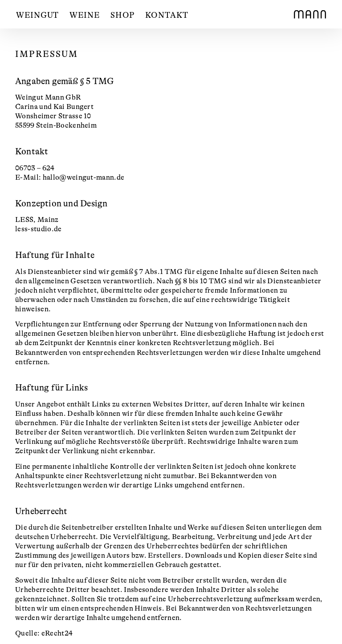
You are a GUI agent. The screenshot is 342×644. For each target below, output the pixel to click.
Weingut (37, 15)
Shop (123, 15)
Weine (85, 15)
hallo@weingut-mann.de (84, 177)
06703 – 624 (35, 168)
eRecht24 (57, 633)
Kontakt (167, 15)
